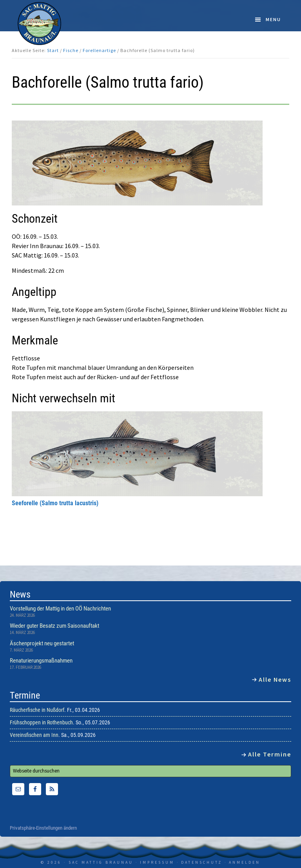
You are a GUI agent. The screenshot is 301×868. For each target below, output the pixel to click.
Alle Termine (270, 754)
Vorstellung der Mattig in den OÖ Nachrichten (60, 609)
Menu (273, 19)
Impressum (157, 862)
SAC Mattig (40, 23)
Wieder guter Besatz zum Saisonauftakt (54, 626)
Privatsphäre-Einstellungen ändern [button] (43, 828)
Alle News (275, 679)
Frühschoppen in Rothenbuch (41, 722)
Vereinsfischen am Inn (34, 735)
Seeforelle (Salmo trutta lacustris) (55, 503)
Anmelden (245, 862)
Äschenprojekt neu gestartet (42, 643)
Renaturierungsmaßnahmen (41, 661)
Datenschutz (202, 862)
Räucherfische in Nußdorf (37, 710)
